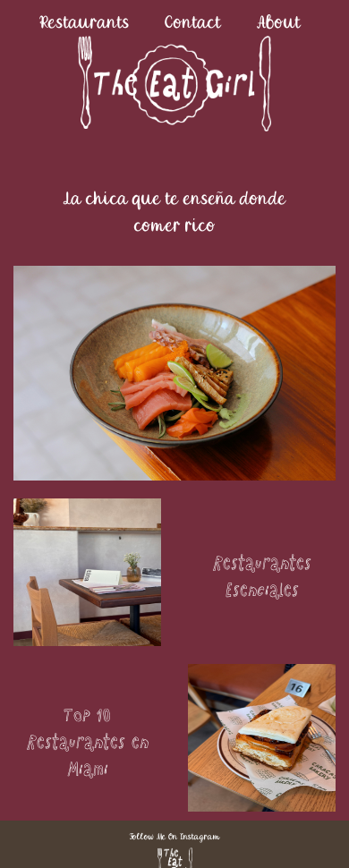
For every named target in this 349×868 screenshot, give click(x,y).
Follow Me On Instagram (175, 836)
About (279, 22)
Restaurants (85, 22)
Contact (193, 22)
